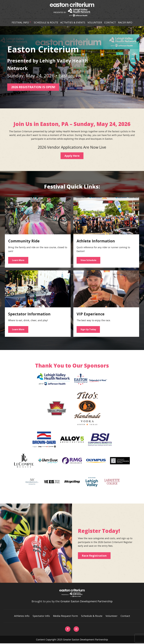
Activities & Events (73, 23)
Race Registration (95, 556)
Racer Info (126, 23)
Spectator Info (41, 616)
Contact (110, 23)
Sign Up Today (88, 330)
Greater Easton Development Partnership (86, 601)
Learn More (18, 260)
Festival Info (21, 23)
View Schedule (89, 260)
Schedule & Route (46, 23)
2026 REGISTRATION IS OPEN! (34, 87)
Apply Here (72, 156)
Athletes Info (22, 616)
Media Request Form (66, 616)
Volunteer (95, 23)
